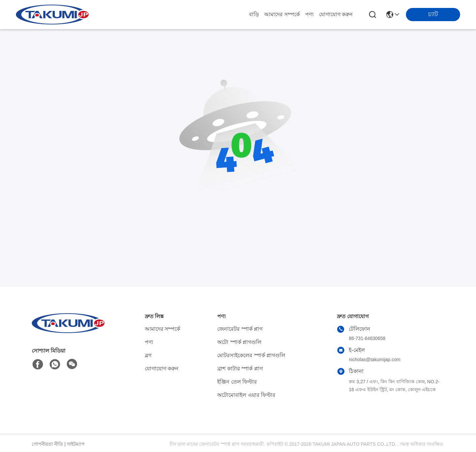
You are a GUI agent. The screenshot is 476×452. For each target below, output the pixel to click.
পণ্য (309, 14)
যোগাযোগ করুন (336, 14)
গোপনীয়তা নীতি (47, 444)
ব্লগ (148, 355)
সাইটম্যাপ (76, 444)
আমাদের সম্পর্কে (282, 14)
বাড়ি (254, 14)
